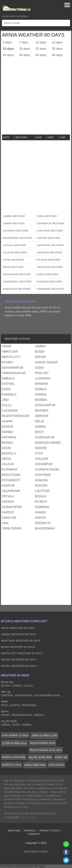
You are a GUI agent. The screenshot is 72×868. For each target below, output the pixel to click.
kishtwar (43, 475)
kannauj (9, 394)
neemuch (43, 523)
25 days (41, 49)
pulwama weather (49, 282)
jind (5, 400)
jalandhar (11, 491)
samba (40, 427)
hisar (7, 346)
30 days (57, 49)
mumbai (41, 400)
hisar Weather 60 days (18, 628)
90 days (57, 55)
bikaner (42, 411)
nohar (41, 357)
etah (39, 453)
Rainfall (30, 831)
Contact (34, 834)
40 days (8, 55)
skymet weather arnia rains (46, 750)
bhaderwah (45, 528)
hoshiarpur (45, 405)
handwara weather (50, 289)
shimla (41, 389)
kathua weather (14, 245)
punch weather (48, 274)
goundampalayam (47, 695)
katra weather (14, 260)
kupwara (10, 469)
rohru (8, 362)
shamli (8, 432)
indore (41, 448)
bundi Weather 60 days (18, 647)
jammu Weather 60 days (19, 634)
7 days (24, 42)
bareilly (9, 453)
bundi (40, 352)
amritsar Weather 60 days (21, 641)
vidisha (8, 502)
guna (39, 368)
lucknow (10, 411)
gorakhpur (12, 507)
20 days (25, 49)
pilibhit (41, 502)
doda (6, 389)
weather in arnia (12, 765)
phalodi (42, 373)
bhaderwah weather (18, 238)
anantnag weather (50, 245)
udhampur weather (50, 223)
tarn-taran (12, 528)
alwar (7, 421)
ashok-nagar (46, 362)
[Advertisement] (36, 98)
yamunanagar (14, 373)
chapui (15, 705)
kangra (41, 480)
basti (39, 432)
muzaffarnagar (16, 416)
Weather (14, 831)
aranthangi (24, 695)
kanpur (8, 486)
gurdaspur (45, 437)
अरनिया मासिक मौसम (35, 765)
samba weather (14, 223)
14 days (57, 42)
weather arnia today (14, 757)
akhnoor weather (49, 252)
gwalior (9, 518)
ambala (8, 378)
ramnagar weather (17, 289)
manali (8, 443)
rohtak (41, 486)
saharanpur (13, 368)
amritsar (10, 352)
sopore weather (48, 238)
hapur (40, 518)
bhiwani (41, 384)
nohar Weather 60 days (19, 660)
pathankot (11, 480)
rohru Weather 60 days (19, 666)
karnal (41, 394)
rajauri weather (48, 260)
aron (6, 448)
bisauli (41, 496)
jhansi (40, 512)
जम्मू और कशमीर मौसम (40, 757)
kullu (7, 405)
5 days (7, 42)
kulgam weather (15, 252)
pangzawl (29, 705)
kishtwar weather (50, 231)
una (5, 523)
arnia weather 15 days (15, 735)
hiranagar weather (17, 274)
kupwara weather (16, 231)
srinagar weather (50, 267)
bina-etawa (11, 475)
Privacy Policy (50, 831)
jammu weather (14, 216)
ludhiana (43, 378)
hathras (9, 437)
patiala (8, 496)
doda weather (47, 216)
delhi (39, 421)
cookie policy (28, 817)
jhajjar (41, 459)
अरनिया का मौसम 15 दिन (44, 736)
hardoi (8, 512)
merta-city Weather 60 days (22, 653)
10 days (41, 42)
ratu (5, 705)
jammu (40, 346)
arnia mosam (56, 765)
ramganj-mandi (48, 443)
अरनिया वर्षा (61, 757)
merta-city (11, 357)
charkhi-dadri (47, 469)
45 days (25, 55)
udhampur (44, 464)
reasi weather (13, 267)
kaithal (8, 384)
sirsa (7, 459)
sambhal (42, 507)
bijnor (8, 427)
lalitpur (42, 491)
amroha (42, 416)
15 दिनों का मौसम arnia (14, 743)
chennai (7, 695)
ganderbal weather (17, 282)
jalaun (8, 464)
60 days (41, 55)
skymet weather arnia (42, 743)
